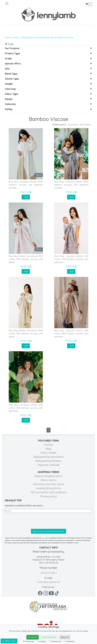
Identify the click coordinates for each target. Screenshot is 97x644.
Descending (85, 125)
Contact (49, 445)
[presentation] (24, 521)
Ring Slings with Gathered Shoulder (38, 38)
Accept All (33, 637)
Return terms (48, 480)
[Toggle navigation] (27, 3)
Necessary (29, 641)
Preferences (55, 641)
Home (8, 38)
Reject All (65, 637)
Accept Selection (49, 637)
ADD (26, 197)
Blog (49, 449)
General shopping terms (49, 476)
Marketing (69, 641)
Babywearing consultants (48, 457)
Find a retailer (49, 453)
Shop (16, 38)
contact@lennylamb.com (49, 582)
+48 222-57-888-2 (48, 573)
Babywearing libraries (49, 461)
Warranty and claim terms (48, 484)
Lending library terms (49, 488)
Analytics (42, 641)
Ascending (73, 125)
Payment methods (49, 465)
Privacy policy (49, 496)
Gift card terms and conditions (48, 492)
